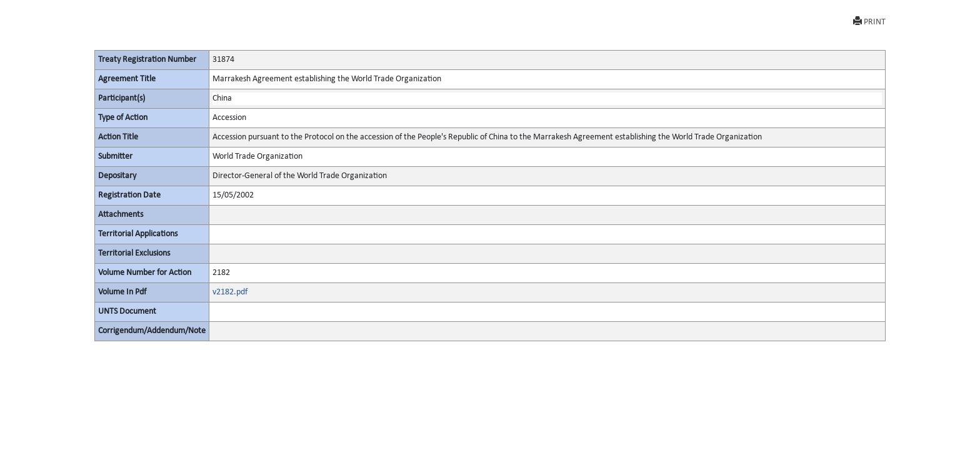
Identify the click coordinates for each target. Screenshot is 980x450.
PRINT (869, 22)
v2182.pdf (230, 292)
